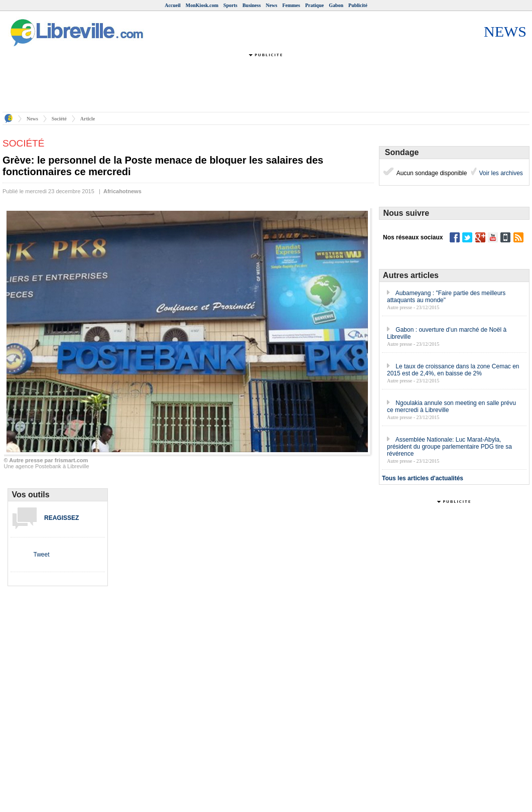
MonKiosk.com (202, 5)
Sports (230, 5)
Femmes (291, 5)
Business (252, 5)
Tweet (41, 555)
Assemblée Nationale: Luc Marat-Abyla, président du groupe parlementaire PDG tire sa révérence (449, 447)
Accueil (173, 5)
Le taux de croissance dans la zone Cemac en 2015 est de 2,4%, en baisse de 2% (453, 370)
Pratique (314, 5)
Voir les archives (500, 173)
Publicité (358, 5)
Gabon (336, 5)
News (272, 5)
